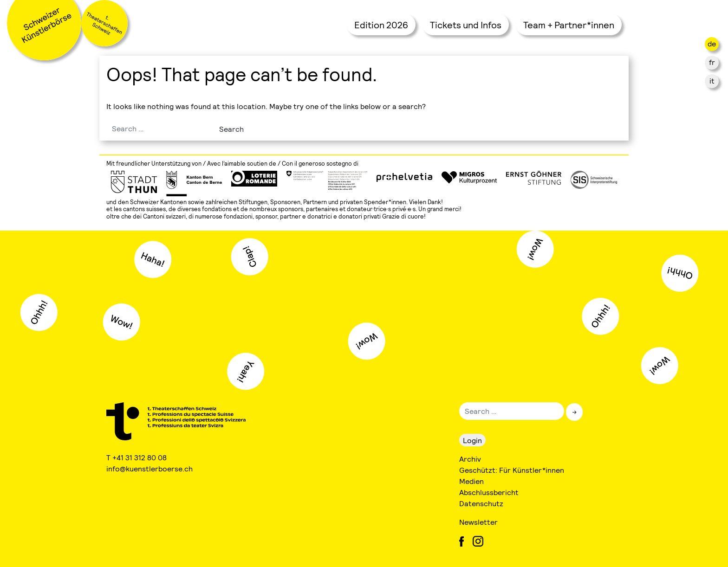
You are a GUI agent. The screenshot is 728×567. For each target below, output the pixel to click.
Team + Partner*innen (569, 25)
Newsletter (478, 522)
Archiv (470, 459)
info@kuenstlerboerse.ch (150, 468)
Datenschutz (481, 503)
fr (712, 62)
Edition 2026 (381, 25)
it (712, 81)
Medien (471, 481)
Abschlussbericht (489, 492)
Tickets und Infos (466, 25)
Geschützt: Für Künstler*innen (512, 470)
